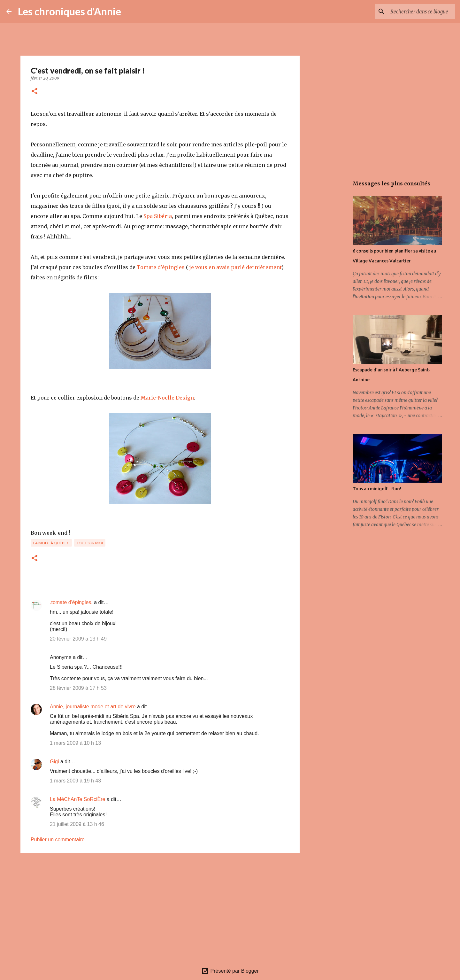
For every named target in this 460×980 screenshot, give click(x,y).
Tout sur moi (90, 543)
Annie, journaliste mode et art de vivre (93, 707)
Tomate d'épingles (161, 267)
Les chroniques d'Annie (69, 11)
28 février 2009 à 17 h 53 (78, 688)
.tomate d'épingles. (71, 602)
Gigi (54, 762)
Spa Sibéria (158, 216)
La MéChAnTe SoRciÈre (77, 799)
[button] (34, 92)
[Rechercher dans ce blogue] (421, 12)
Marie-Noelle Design (167, 398)
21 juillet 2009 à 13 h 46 (77, 824)
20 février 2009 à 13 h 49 (78, 639)
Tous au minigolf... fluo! (377, 489)
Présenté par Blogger (230, 971)
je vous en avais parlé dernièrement (235, 267)
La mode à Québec (51, 543)
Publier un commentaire (58, 840)
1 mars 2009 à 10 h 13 (75, 743)
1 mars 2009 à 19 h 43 (75, 781)
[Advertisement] (160, 907)
